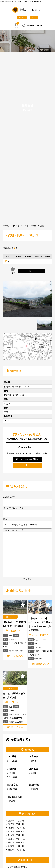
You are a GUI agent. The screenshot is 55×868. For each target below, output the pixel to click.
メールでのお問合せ (28, 459)
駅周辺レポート (28, 860)
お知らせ (22, 17)
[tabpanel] (45, 324)
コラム (34, 17)
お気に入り (16, 25)
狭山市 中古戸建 (16, 831)
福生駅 (34, 761)
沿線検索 (28, 750)
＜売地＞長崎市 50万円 (33, 226)
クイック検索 (28, 813)
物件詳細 (16, 226)
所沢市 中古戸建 (16, 821)
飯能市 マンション (17, 850)
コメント (10, 617)
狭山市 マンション (17, 839)
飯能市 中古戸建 (16, 842)
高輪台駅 (35, 789)
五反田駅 (13, 761)
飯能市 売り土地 (16, 846)
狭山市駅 (13, 789)
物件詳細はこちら (15, 656)
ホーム (6, 226)
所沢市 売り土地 (16, 824)
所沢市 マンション (17, 828)
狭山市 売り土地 (16, 835)
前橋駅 (34, 773)
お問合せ (32, 271)
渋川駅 (12, 773)
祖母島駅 (13, 777)
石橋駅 (12, 801)
